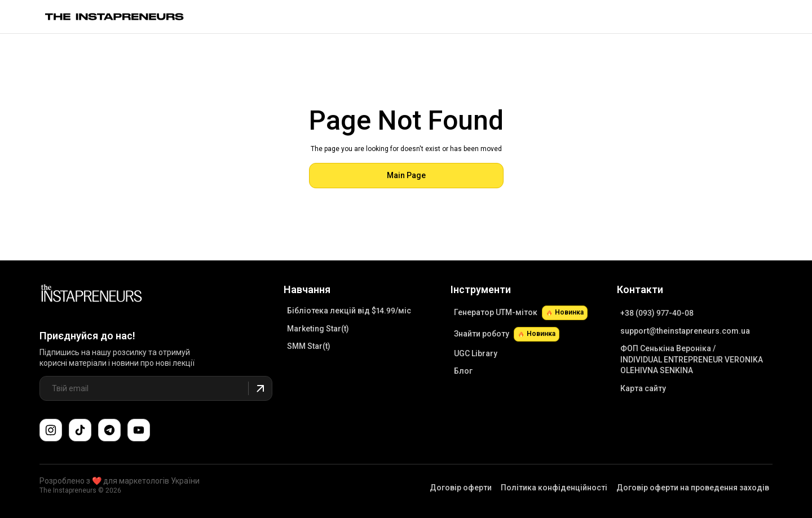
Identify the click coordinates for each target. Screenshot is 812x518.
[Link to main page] (114, 17)
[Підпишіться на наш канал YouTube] (139, 430)
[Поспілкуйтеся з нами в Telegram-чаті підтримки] (109, 430)
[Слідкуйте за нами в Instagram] (51, 430)
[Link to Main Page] (91, 295)
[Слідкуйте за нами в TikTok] (80, 430)
